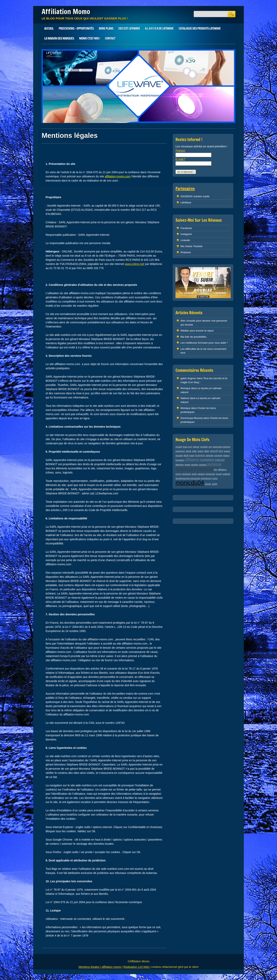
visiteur (226, 455)
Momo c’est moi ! (90, 38)
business (200, 455)
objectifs (210, 455)
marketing (207, 460)
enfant (200, 451)
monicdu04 (190, 483)
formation (180, 460)
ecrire (215, 478)
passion (201, 474)
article (189, 451)
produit (179, 447)
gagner (196, 447)
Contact (110, 38)
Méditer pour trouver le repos (197, 331)
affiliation (192, 460)
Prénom (180, 151)
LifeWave (186, 202)
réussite (179, 455)
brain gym (187, 447)
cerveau (202, 465)
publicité (226, 474)
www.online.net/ (135, 264)
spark (192, 455)
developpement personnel (188, 478)
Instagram (186, 234)
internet (220, 460)
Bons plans (106, 28)
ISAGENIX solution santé (195, 196)
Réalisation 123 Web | (137, 967)
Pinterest (185, 252)
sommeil (218, 455)
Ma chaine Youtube (191, 246)
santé (215, 484)
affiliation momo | (112, 967)
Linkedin (185, 240)
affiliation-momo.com (118, 176)
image (187, 465)
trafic (194, 451)
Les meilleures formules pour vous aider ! (204, 343)
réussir (208, 484)
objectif (214, 451)
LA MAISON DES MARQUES (59, 38)
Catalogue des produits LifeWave (200, 28)
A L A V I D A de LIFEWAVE (159, 28)
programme (206, 478)
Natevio (185, 398)
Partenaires (185, 189)
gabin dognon (188, 378)
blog (221, 451)
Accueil (49, 28)
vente (194, 474)
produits (204, 447)
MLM (186, 455)
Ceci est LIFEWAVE (129, 28)
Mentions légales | (90, 967)
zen (210, 447)
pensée (195, 465)
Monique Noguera (194, 469)
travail (219, 474)
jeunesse (214, 464)
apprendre (211, 474)
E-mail (180, 159)
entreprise (180, 451)
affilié (207, 451)
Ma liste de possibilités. (194, 337)
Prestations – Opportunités (76, 28)
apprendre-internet (221, 447)
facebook (186, 474)
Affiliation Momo (66, 12)
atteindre (180, 465)
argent (227, 451)
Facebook (186, 228)
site (215, 470)
